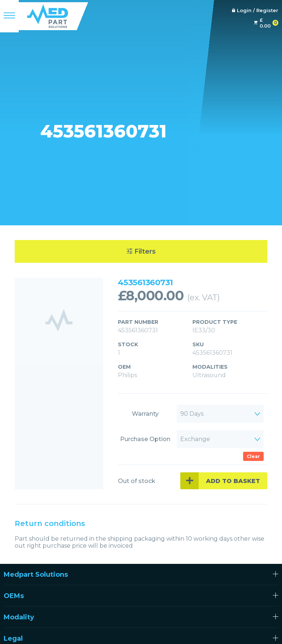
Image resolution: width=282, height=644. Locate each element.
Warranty (145, 414)
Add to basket (233, 481)
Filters (141, 251)
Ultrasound (209, 375)
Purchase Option (145, 439)
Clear (253, 456)
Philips (127, 375)
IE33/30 (204, 330)
